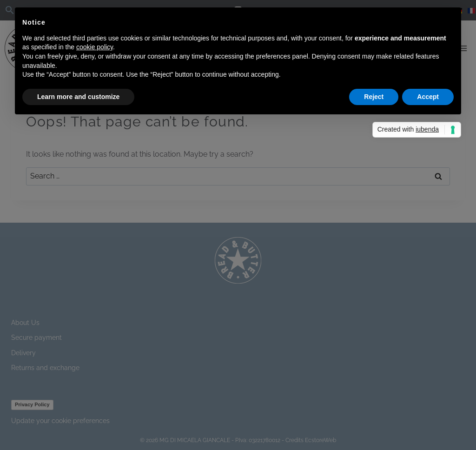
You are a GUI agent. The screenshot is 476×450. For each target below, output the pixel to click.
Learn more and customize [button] (78, 97)
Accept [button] (428, 97)
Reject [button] (374, 97)
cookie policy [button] (95, 47)
